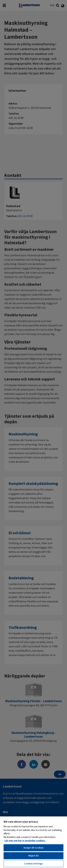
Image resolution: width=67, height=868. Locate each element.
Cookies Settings (33, 864)
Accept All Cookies (33, 848)
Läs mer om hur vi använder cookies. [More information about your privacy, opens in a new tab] (25, 841)
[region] (33, 842)
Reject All (33, 856)
